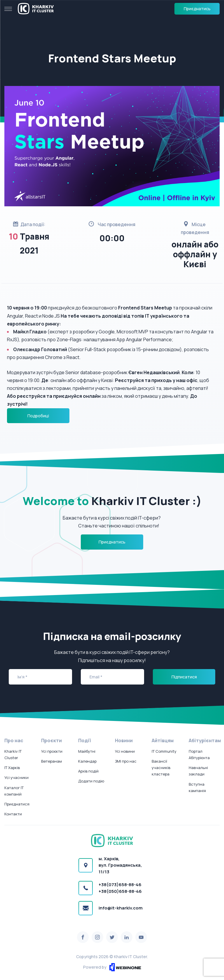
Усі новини (125, 751)
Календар (87, 761)
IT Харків (12, 768)
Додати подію (91, 781)
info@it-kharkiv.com (121, 908)
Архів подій (88, 771)
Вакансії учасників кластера (161, 768)
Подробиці (38, 416)
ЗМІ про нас (126, 761)
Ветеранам (51, 761)
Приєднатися (17, 804)
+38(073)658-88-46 (120, 885)
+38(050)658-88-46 (120, 891)
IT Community (164, 751)
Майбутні (87, 751)
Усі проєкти (52, 751)
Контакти (13, 814)
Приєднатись (197, 9)
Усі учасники (16, 777)
